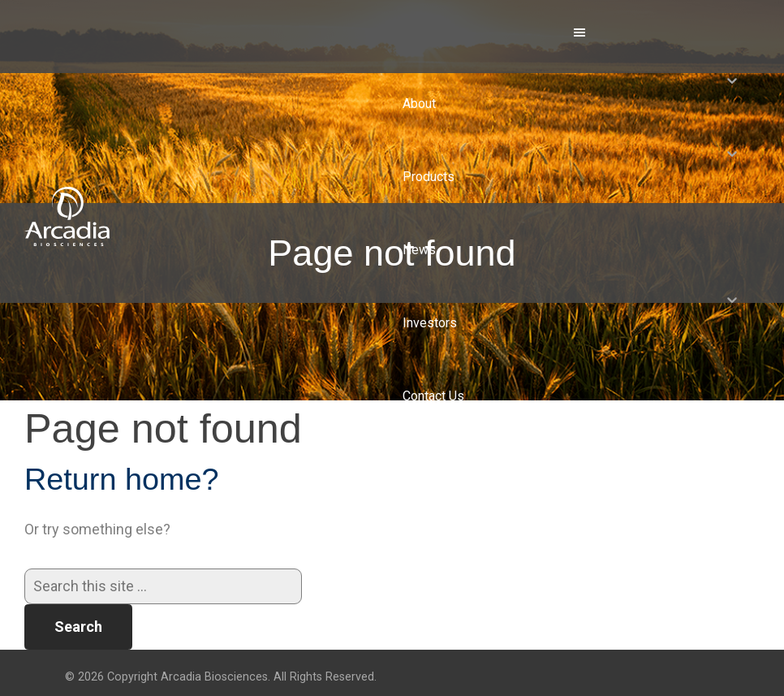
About (419, 104)
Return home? (122, 479)
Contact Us (433, 396)
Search (78, 627)
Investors (430, 323)
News (419, 250)
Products (429, 177)
